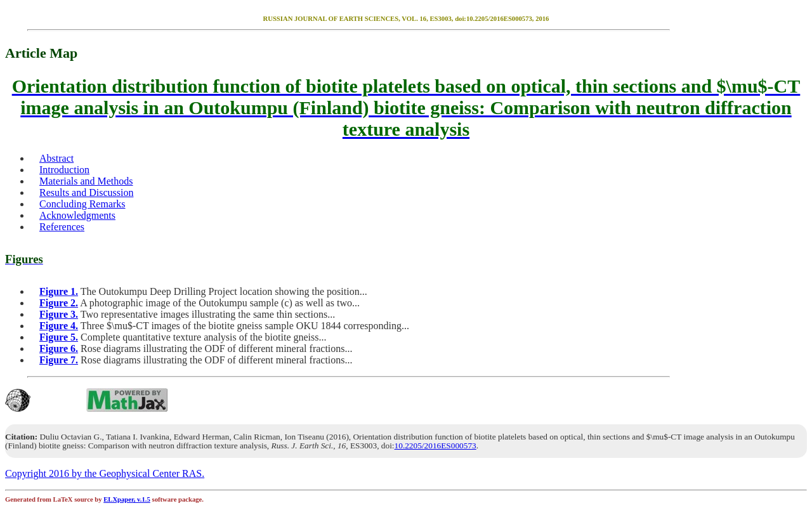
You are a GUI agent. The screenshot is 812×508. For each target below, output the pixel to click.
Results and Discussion (86, 192)
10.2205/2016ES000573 (435, 446)
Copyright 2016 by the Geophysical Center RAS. (105, 473)
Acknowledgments (77, 215)
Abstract (56, 158)
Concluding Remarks (82, 204)
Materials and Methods (86, 181)
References (62, 227)
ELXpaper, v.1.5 (127, 499)
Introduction (64, 170)
